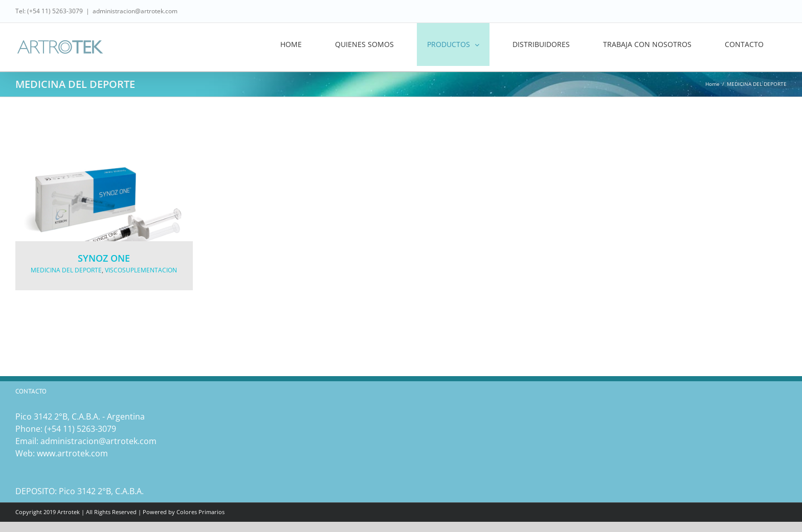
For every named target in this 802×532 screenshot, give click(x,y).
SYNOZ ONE (104, 258)
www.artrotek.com (72, 453)
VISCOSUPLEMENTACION (141, 270)
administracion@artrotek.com (135, 11)
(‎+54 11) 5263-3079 (80, 429)
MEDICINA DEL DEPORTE (66, 270)
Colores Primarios (201, 512)
